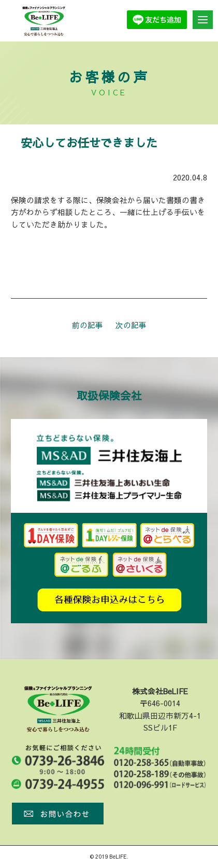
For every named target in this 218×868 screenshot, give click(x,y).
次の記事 (131, 325)
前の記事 (88, 325)
